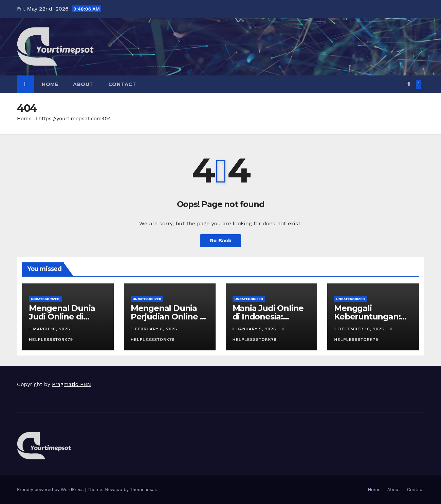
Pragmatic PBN (71, 384)
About (83, 84)
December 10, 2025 (362, 329)
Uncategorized (45, 299)
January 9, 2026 (257, 329)
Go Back (220, 240)
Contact (122, 84)
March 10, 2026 (52, 329)
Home (50, 84)
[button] (409, 84)
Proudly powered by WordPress (51, 490)
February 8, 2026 (157, 329)
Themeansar (143, 490)
